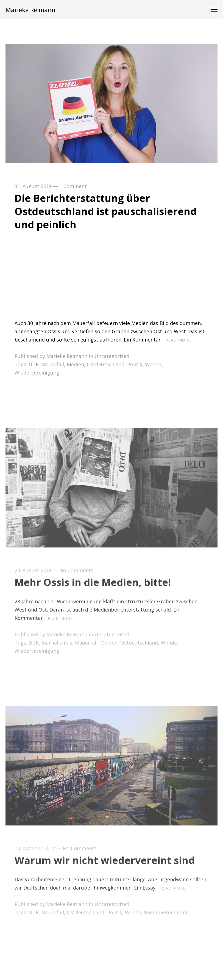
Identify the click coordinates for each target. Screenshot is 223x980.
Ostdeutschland (106, 364)
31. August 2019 (33, 186)
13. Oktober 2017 (35, 848)
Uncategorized (112, 356)
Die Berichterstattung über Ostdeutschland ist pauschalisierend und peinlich (106, 211)
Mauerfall (53, 364)
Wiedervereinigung (37, 373)
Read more (178, 340)
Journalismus (57, 643)
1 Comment (73, 186)
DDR (34, 364)
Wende (153, 364)
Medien (75, 364)
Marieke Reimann (30, 10)
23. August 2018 (33, 570)
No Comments (76, 570)
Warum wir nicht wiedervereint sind (105, 860)
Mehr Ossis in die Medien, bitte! (93, 582)
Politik (135, 364)
